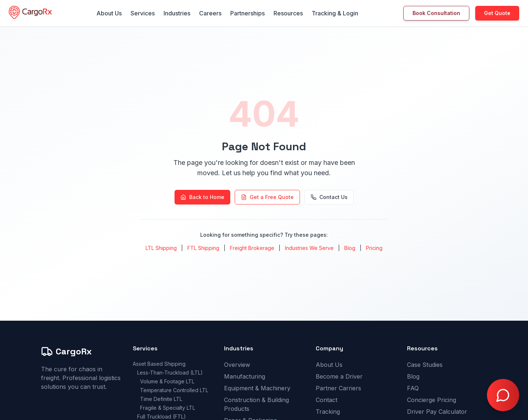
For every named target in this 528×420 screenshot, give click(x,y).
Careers (210, 13)
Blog (350, 248)
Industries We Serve (309, 248)
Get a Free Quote (267, 197)
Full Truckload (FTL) (162, 417)
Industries (177, 13)
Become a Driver (339, 376)
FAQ (413, 388)
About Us (109, 13)
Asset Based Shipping (159, 364)
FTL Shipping (203, 248)
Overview (237, 365)
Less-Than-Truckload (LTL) (170, 373)
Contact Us (329, 197)
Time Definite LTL (161, 399)
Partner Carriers (338, 388)
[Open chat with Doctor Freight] (503, 395)
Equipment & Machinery (257, 388)
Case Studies (425, 365)
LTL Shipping (161, 248)
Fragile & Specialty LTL (168, 408)
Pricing (374, 248)
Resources (288, 13)
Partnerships (247, 13)
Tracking (328, 412)
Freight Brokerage (252, 248)
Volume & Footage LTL (167, 381)
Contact (327, 400)
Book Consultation (436, 13)
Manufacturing (245, 376)
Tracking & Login (335, 13)
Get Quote (497, 13)
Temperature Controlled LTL (174, 390)
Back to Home (202, 197)
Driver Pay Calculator (437, 412)
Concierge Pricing (432, 400)
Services (143, 13)
